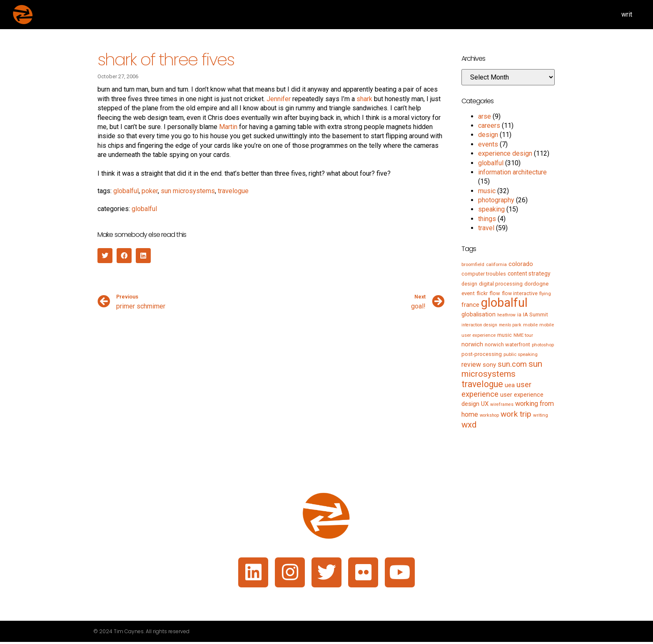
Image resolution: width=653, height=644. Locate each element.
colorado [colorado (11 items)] (521, 264)
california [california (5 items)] (496, 264)
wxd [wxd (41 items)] (469, 425)
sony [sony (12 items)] (489, 365)
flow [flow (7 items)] (495, 293)
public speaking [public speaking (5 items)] (521, 354)
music (487, 191)
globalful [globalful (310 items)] (504, 303)
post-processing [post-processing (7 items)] (482, 354)
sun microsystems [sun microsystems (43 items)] (502, 369)
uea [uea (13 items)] (510, 385)
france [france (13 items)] (470, 305)
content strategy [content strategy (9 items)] (529, 274)
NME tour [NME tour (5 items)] (523, 335)
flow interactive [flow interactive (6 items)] (520, 293)
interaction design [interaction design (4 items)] (479, 325)
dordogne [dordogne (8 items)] (536, 284)
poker (150, 191)
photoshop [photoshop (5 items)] (543, 345)
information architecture (512, 172)
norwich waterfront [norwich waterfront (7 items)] (507, 344)
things (487, 219)
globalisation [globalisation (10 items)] (479, 314)
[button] (105, 256)
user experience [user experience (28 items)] (496, 389)
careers (489, 126)
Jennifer (279, 99)
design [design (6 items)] (469, 284)
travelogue (233, 191)
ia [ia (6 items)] (519, 315)
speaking (491, 209)
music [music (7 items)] (505, 335)
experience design (505, 153)
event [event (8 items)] (468, 293)
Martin (228, 127)
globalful (126, 191)
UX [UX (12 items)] (485, 404)
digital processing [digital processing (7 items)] (501, 284)
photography (496, 200)
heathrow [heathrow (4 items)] (506, 315)
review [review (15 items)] (471, 364)
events (488, 144)
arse (485, 116)
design (488, 135)
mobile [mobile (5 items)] (530, 325)
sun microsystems (188, 191)
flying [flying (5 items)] (545, 293)
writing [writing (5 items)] (541, 415)
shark (364, 99)
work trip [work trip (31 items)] (516, 414)
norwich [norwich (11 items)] (472, 344)
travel (486, 228)
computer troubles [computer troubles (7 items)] (484, 274)
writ (627, 14)
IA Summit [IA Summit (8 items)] (536, 315)
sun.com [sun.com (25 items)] (512, 364)
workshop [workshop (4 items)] (489, 415)
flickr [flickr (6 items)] (482, 293)
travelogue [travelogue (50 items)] (482, 384)
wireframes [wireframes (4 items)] (502, 404)
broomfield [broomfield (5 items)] (473, 264)
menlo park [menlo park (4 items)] (510, 325)
